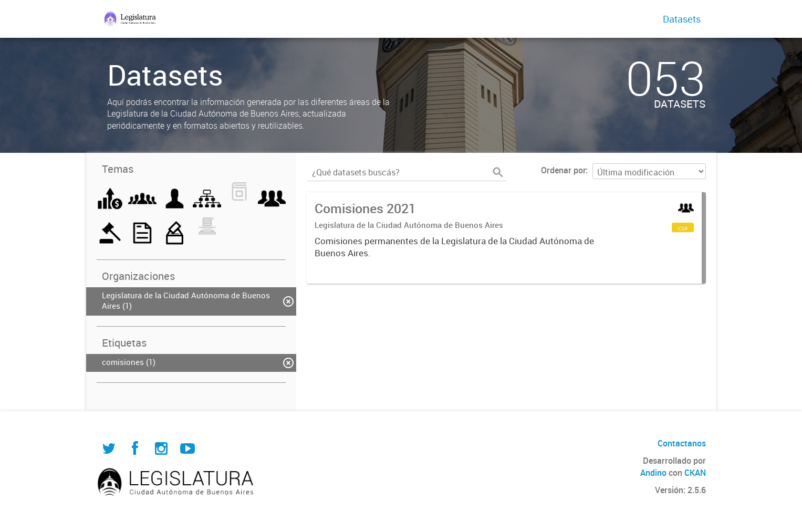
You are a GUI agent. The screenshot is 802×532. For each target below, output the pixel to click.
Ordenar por (563, 170)
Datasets (682, 19)
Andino (653, 473)
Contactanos (682, 443)
